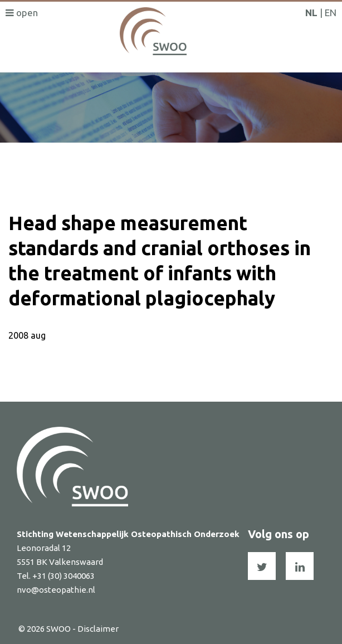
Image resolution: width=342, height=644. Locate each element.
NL (311, 13)
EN (331, 13)
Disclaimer (98, 629)
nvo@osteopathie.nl (56, 590)
